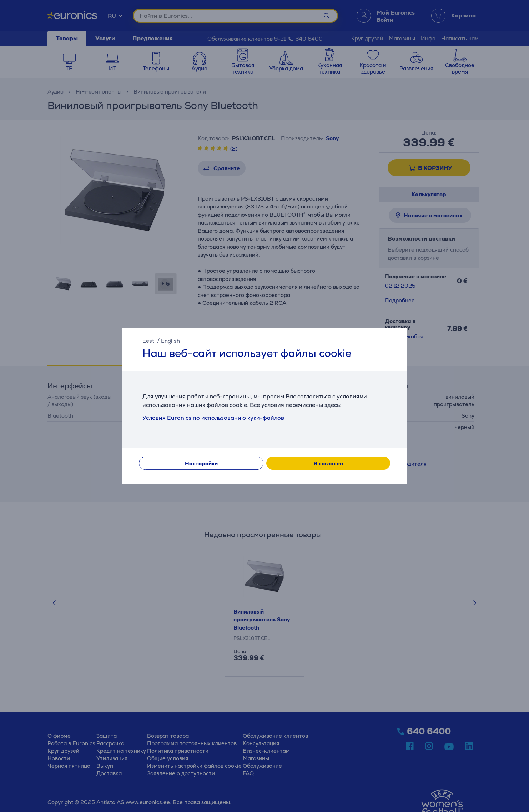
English (170, 341)
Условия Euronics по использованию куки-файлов (213, 418)
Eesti (149, 341)
